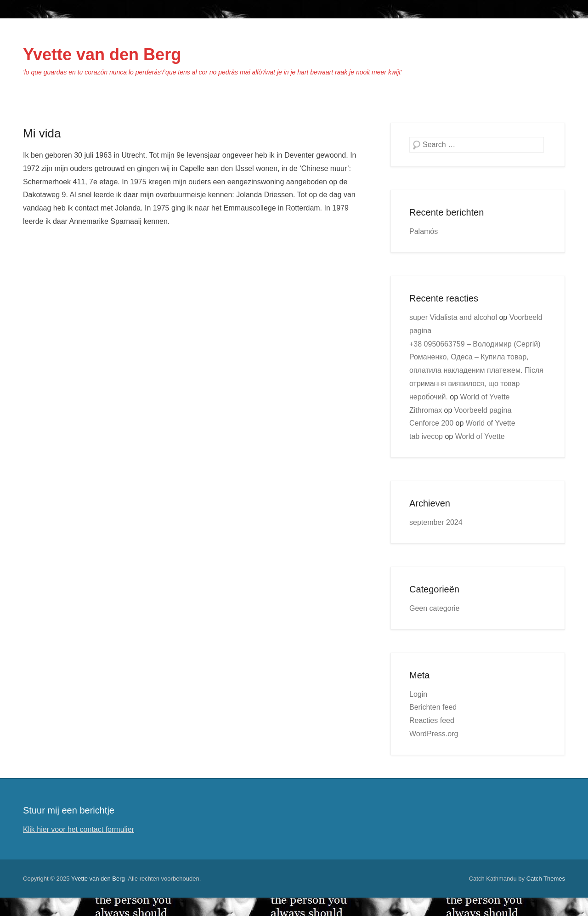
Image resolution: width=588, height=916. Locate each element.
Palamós (424, 231)
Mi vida (42, 133)
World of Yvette (485, 397)
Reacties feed (432, 720)
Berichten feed (433, 707)
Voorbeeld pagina (483, 410)
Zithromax (426, 410)
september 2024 (436, 522)
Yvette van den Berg (102, 54)
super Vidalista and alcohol (453, 317)
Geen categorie (434, 608)
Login (418, 694)
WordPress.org (434, 734)
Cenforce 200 (431, 423)
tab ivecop (426, 436)
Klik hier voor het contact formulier (79, 829)
